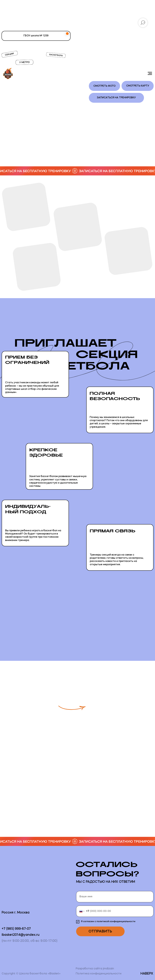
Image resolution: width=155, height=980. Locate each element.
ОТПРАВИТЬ (100, 931)
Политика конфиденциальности (99, 974)
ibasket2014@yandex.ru (21, 935)
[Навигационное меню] (150, 73)
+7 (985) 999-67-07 (16, 929)
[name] (115, 897)
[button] (123, 698)
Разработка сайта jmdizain (95, 969)
